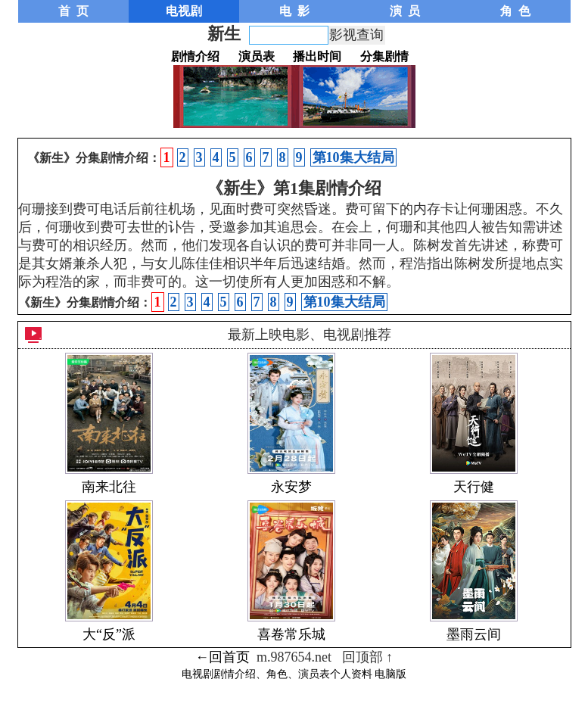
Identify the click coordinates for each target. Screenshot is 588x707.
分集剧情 (384, 56)
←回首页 (222, 657)
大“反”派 (109, 634)
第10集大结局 (353, 157)
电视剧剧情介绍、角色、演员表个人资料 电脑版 (294, 674)
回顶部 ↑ (368, 657)
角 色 (515, 11)
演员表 (257, 56)
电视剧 (184, 11)
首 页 (73, 11)
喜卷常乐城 (291, 634)
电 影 (294, 11)
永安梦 (291, 487)
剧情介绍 (195, 56)
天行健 (474, 487)
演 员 (405, 11)
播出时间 (317, 56)
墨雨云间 (474, 634)
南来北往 (109, 487)
